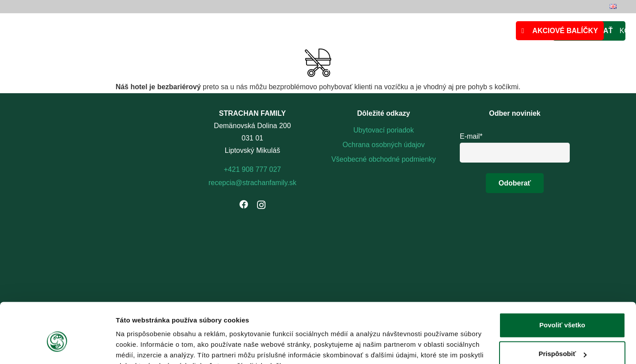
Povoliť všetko (562, 282)
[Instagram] (261, 205)
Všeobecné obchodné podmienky (384, 159)
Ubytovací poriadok (384, 130)
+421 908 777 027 (252, 169)
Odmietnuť (562, 339)
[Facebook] (244, 205)
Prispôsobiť (562, 310)
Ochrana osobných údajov (384, 145)
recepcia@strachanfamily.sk (252, 183)
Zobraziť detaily (141, 347)
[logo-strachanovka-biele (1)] (384, 189)
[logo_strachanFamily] (237, 31)
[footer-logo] (384, 217)
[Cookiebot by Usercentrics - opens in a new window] (57, 347)
